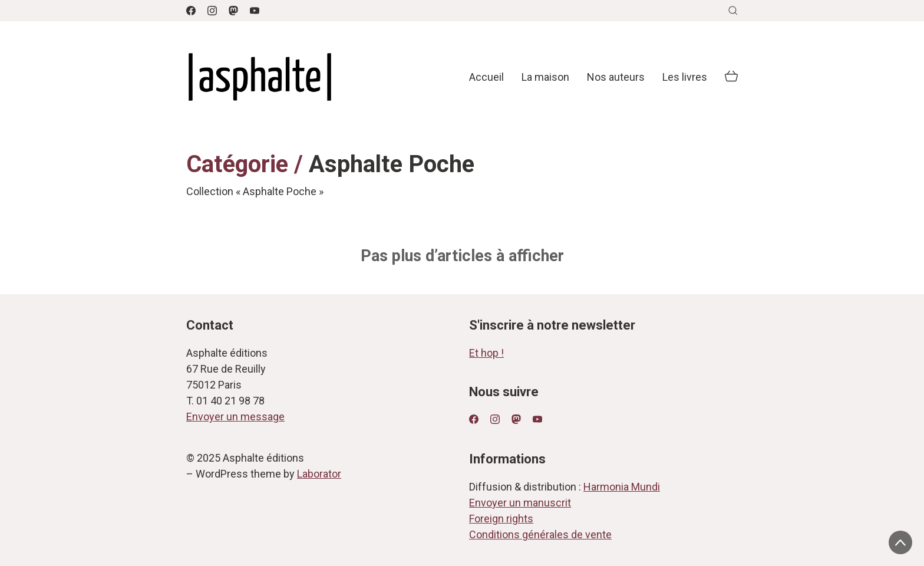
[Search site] (733, 11)
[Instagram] (212, 11)
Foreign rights (501, 519)
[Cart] (731, 77)
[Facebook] (191, 11)
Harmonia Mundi (622, 487)
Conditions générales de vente (540, 534)
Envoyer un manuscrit (520, 503)
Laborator (319, 474)
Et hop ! (486, 353)
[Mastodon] (233, 11)
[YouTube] (255, 11)
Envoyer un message (235, 417)
